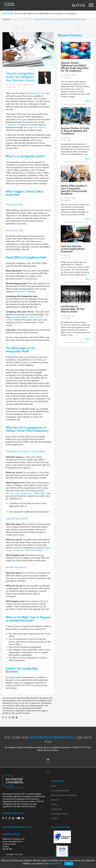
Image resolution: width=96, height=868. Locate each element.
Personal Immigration (60, 791)
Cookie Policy (55, 863)
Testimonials (56, 809)
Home (13, 19)
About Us (55, 800)
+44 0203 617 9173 (13, 854)
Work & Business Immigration (64, 795)
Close (69, 864)
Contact (55, 818)
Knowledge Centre (25, 19)
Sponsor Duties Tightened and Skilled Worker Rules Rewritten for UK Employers (46, 14)
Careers (54, 804)
